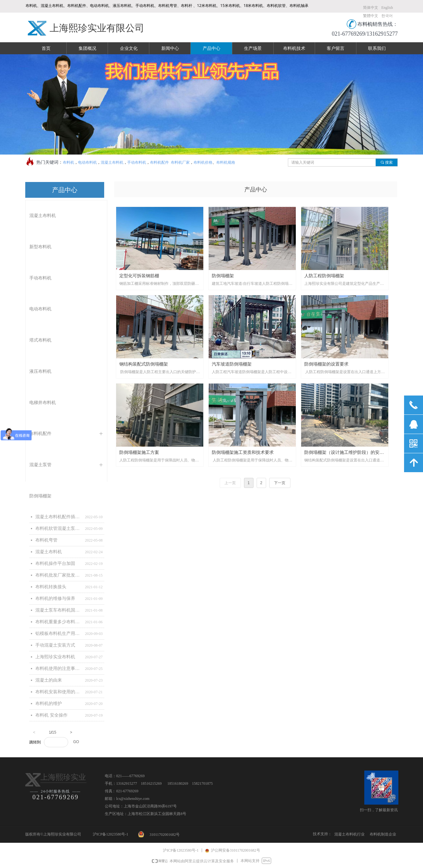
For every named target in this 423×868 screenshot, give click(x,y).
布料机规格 (226, 162)
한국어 (387, 16)
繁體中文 (371, 16)
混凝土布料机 (112, 162)
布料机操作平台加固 (55, 563)
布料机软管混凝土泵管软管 (59, 528)
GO (76, 742)
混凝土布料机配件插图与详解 (59, 517)
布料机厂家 (180, 162)
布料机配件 (159, 162)
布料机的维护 (49, 704)
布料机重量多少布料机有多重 (59, 622)
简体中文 (371, 8)
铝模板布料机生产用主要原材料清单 (59, 633)
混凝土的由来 (49, 680)
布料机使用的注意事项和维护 (59, 669)
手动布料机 (137, 162)
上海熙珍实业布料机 (55, 657)
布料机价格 (203, 162)
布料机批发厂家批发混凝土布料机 (59, 575)
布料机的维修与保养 (55, 598)
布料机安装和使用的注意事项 (59, 692)
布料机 (69, 162)
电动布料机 (87, 162)
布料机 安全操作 (51, 715)
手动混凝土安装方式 (55, 645)
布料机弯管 (46, 540)
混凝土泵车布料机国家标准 (59, 610)
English (387, 8)
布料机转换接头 (51, 587)
